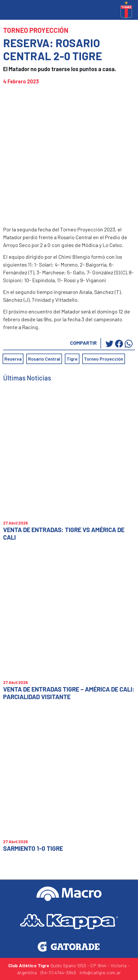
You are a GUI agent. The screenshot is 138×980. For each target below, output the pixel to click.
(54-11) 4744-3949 (58, 972)
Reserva (13, 359)
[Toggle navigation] (5, 10)
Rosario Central (44, 359)
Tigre (72, 359)
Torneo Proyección (104, 359)
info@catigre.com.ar (100, 972)
